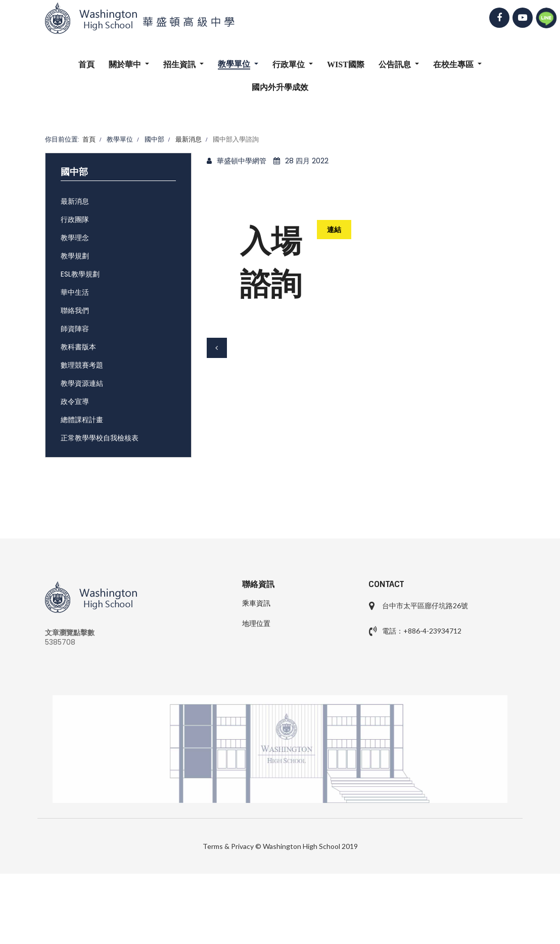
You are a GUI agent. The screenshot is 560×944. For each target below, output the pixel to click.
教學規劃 (75, 256)
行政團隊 (75, 219)
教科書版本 (78, 347)
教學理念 (75, 238)
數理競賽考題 (82, 365)
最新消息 (75, 201)
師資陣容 (75, 329)
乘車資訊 (256, 603)
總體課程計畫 (82, 420)
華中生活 (75, 292)
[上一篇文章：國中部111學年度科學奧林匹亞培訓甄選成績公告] (217, 348)
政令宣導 (75, 401)
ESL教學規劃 (80, 274)
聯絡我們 (75, 310)
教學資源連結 (82, 383)
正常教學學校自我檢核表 (100, 438)
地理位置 (256, 623)
